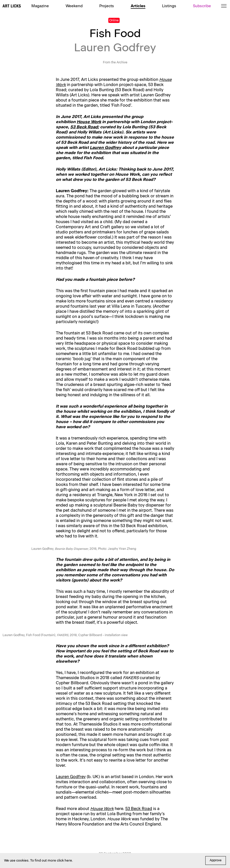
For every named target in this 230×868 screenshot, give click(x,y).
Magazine (40, 6)
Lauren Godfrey (105, 148)
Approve (216, 860)
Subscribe (202, 6)
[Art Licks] (12, 6)
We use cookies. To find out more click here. (38, 860)
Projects (107, 6)
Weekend (74, 6)
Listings (169, 6)
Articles (138, 6)
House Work (89, 122)
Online (114, 20)
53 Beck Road (84, 127)
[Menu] (224, 6)
